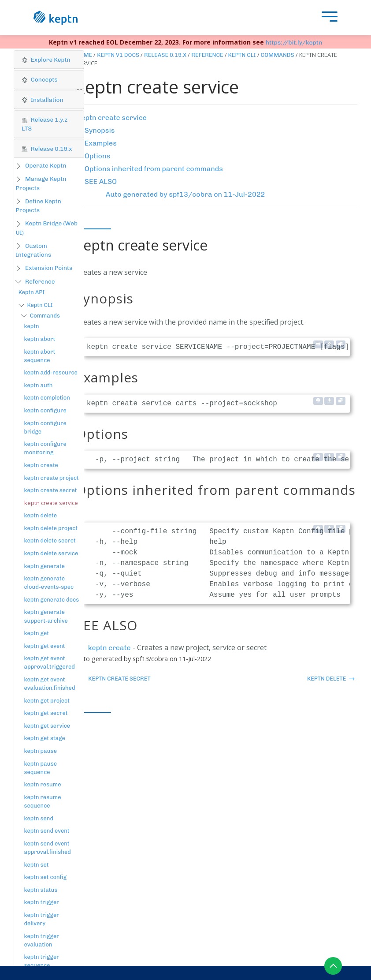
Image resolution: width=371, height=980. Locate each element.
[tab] (49, 60)
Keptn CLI (40, 305)
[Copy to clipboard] (341, 344)
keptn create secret (51, 490)
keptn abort (40, 339)
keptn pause (41, 751)
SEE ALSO (101, 181)
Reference (40, 281)
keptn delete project (51, 528)
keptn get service (47, 726)
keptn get (37, 633)
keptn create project (52, 478)
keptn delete (41, 515)
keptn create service (112, 118)
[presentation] (327, 18)
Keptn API (32, 292)
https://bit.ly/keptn (294, 43)
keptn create (41, 465)
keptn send (39, 818)
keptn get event (45, 646)
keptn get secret (46, 713)
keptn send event (47, 831)
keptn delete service (51, 553)
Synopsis (100, 130)
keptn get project (47, 701)
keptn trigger (42, 902)
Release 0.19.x (165, 55)
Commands (45, 316)
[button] (49, 60)
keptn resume (43, 784)
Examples (101, 143)
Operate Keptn (46, 165)
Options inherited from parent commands (154, 169)
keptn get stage (45, 738)
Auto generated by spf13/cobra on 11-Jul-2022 (185, 194)
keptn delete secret (50, 540)
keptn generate (45, 566)
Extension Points (49, 268)
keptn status (41, 890)
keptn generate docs (52, 600)
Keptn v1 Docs (118, 55)
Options (97, 156)
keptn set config (46, 877)
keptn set (37, 865)
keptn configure (45, 410)
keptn (32, 326)
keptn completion (47, 398)
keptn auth (39, 385)
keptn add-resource (51, 372)
